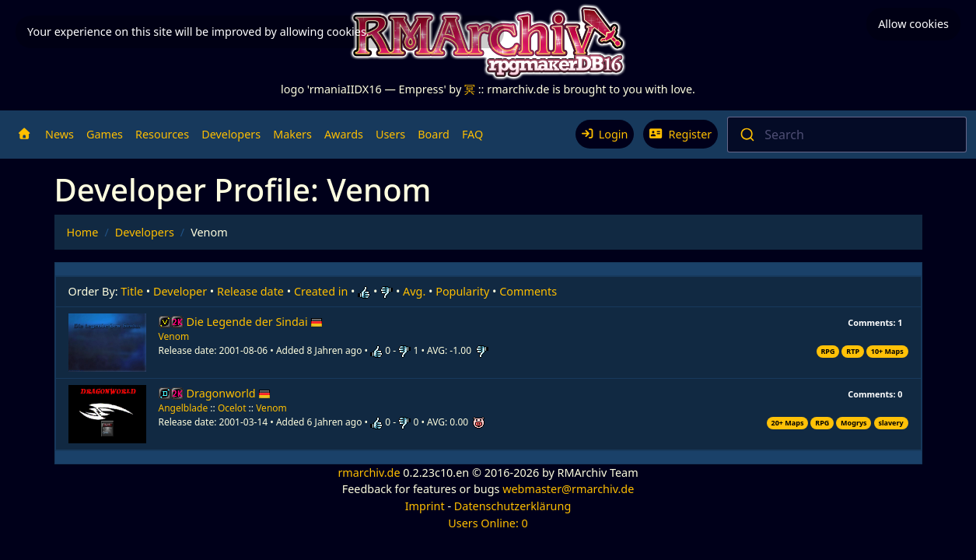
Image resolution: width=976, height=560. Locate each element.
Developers (231, 134)
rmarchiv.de (369, 472)
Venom (174, 336)
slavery (890, 423)
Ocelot (232, 408)
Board (434, 134)
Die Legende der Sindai (255, 322)
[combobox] (847, 135)
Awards (344, 134)
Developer (180, 291)
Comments (528, 291)
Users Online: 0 (488, 523)
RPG (827, 351)
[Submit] (746, 135)
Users (390, 134)
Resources (162, 134)
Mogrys (854, 423)
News (59, 134)
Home (83, 232)
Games (105, 134)
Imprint (425, 506)
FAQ (472, 134)
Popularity (462, 291)
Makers (292, 134)
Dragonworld (229, 393)
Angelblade (184, 408)
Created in (321, 291)
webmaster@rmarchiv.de (568, 489)
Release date (250, 291)
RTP (853, 351)
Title (132, 291)
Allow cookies (913, 24)
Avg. (414, 291)
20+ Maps (788, 423)
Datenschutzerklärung (512, 506)
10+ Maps (887, 351)
